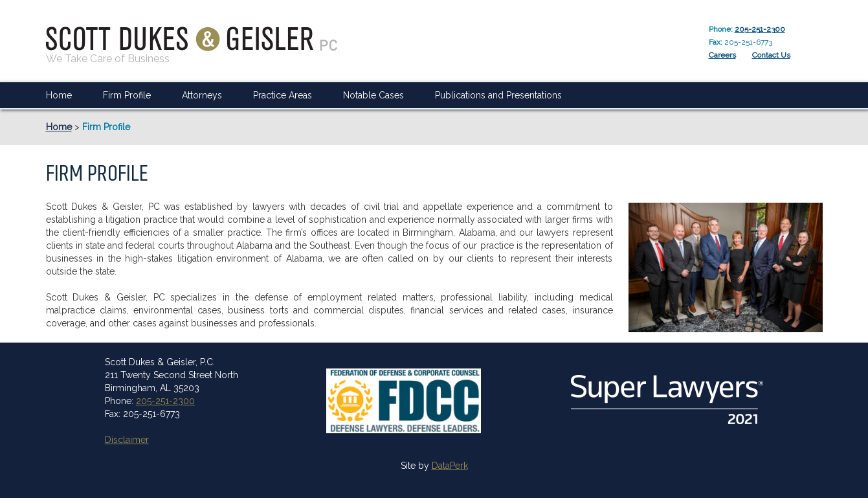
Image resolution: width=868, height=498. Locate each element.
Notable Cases (373, 95)
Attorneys (202, 95)
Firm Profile (127, 95)
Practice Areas (283, 95)
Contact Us (771, 55)
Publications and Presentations (498, 95)
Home (59, 95)
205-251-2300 (760, 29)
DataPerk (450, 466)
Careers (722, 55)
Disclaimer (127, 440)
